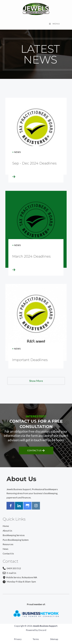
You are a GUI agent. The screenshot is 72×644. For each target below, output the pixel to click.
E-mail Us (9, 573)
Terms (36, 639)
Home (6, 526)
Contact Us (8, 553)
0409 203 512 (12, 568)
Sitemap (54, 639)
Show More (36, 381)
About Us (7, 531)
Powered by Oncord (36, 630)
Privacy (18, 639)
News (5, 549)
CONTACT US (36, 449)
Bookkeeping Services (14, 535)
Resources (8, 544)
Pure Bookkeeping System (16, 540)
